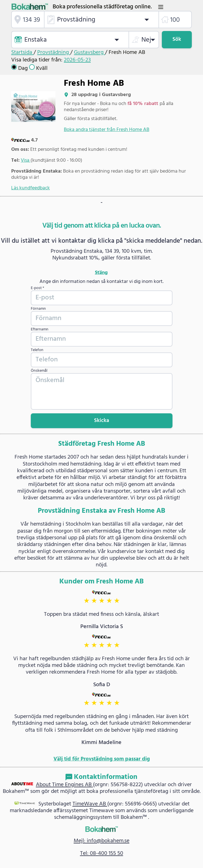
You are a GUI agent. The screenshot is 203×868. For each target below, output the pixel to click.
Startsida (22, 53)
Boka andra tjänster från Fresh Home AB (107, 130)
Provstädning (54, 53)
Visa (26, 160)
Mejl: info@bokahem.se (102, 841)
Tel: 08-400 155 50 (102, 853)
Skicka (102, 421)
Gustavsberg (89, 53)
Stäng (101, 273)
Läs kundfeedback (31, 188)
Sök (177, 40)
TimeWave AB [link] (90, 804)
